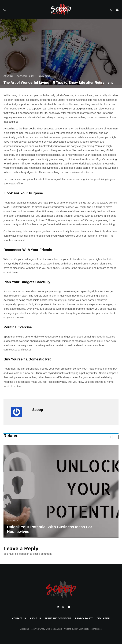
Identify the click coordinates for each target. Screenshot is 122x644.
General (8, 76)
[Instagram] (63, 607)
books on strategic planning (77, 109)
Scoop (38, 410)
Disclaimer (103, 618)
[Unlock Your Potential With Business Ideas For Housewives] (61, 501)
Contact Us (19, 618)
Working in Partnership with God (50, 163)
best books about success (38, 128)
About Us (35, 618)
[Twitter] (58, 607)
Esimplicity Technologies (90, 629)
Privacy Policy (84, 618)
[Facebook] (53, 607)
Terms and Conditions (58, 618)
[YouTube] (69, 607)
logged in (24, 554)
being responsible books (33, 300)
